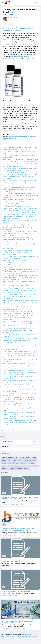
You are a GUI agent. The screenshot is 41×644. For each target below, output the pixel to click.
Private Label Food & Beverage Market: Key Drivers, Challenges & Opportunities (17, 561)
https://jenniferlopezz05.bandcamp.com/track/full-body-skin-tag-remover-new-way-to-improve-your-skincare (20, 177)
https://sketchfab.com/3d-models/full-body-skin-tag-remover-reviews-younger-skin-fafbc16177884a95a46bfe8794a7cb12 (20, 170)
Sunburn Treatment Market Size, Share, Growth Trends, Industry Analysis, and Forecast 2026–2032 (18, 529)
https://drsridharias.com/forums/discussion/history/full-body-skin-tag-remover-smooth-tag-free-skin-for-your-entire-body (20, 303)
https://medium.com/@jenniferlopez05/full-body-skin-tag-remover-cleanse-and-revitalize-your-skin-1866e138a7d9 (20, 196)
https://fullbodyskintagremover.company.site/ (18, 370)
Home (9, 463)
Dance (34, 458)
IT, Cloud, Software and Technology (19, 469)
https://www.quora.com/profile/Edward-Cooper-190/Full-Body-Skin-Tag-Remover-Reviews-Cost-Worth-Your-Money (19, 252)
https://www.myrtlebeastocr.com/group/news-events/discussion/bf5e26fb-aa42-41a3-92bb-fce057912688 (19, 240)
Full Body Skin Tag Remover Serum (25, 105)
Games (26, 460)
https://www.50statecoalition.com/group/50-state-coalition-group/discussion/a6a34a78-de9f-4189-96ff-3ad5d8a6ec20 (20, 233)
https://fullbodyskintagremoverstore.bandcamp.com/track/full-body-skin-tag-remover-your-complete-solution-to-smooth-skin (20, 278)
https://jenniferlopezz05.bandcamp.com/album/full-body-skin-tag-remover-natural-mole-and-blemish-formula (20, 189)
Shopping (23, 466)
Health (4, 463)
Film (9, 460)
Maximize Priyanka (7, 567)
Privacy (12, 636)
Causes (22, 458)
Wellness (4, 469)
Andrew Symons (12, 18)
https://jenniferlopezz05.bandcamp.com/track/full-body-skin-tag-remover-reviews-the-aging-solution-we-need (20, 183)
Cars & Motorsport (7, 458)
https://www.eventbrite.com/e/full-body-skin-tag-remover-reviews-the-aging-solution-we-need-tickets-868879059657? (20, 217)
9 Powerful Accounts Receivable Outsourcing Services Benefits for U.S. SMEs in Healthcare (18, 622)
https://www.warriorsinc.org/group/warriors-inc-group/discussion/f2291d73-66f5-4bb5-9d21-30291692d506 (19, 318)
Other (11, 15)
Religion (15, 466)
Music (23, 463)
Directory (34, 636)
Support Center (27, 636)
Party (9, 466)
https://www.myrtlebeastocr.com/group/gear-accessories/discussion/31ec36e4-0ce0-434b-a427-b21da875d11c (19, 324)
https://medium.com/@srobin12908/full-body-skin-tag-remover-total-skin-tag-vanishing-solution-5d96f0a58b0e (20, 423)
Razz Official (6, 597)
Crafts (28, 458)
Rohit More (5, 536)
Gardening (33, 460)
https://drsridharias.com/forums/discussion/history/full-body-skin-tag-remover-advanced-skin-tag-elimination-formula (20, 389)
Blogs (5, 15)
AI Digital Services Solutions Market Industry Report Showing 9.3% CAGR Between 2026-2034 (20, 498)
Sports (30, 466)
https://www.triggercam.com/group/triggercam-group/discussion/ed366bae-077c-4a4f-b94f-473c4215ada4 (19, 330)
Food (20, 460)
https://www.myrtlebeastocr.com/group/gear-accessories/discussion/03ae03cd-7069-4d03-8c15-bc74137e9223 (19, 400)
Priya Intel (5, 504)
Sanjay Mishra (6, 628)
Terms (7, 636)
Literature (16, 463)
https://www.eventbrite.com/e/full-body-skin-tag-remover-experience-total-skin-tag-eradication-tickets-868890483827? (20, 347)
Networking (30, 463)
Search (35, 442)
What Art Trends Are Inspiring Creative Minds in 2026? (18, 591)
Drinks (4, 460)
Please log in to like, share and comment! (13, 431)
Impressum (18, 636)
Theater (36, 466)
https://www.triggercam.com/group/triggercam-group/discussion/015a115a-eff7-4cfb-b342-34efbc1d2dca (19, 227)
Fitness (15, 460)
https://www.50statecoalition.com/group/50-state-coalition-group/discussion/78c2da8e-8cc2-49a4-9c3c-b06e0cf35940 (20, 341)
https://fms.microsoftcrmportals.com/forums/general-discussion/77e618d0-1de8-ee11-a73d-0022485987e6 (20, 246)
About (3, 636)
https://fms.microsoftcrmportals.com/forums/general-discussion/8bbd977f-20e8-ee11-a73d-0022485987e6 (20, 296)
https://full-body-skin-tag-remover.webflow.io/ (19, 368)
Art (16, 458)
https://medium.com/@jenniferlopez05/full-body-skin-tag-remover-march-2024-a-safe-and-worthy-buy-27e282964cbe (20, 202)
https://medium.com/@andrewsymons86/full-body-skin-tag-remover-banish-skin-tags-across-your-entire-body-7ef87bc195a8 (20, 290)
